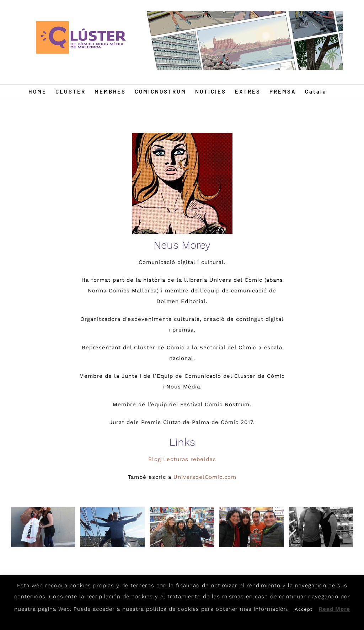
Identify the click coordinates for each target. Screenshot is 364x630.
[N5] (321, 527)
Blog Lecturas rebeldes (182, 459)
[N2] (112, 527)
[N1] (43, 527)
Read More (334, 609)
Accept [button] (304, 609)
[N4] (251, 527)
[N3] (182, 527)
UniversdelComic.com (205, 477)
